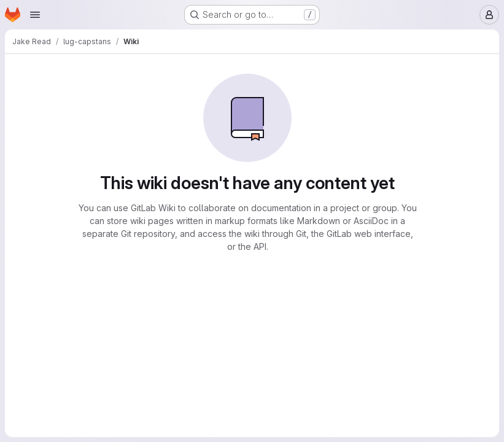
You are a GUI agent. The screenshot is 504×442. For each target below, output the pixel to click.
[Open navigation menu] (35, 15)
